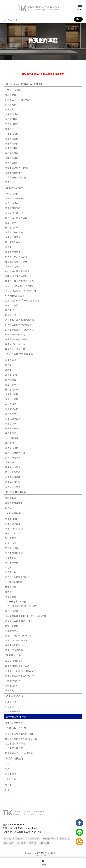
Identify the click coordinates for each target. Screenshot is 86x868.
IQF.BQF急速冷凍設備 (16, 602)
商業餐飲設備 (12, 158)
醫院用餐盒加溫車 (14, 503)
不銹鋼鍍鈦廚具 (13, 686)
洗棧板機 (10, 443)
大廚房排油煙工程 (14, 213)
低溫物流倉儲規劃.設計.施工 (19, 621)
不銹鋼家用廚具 (13, 681)
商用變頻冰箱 (12, 631)
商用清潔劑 (11, 424)
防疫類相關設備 (15, 758)
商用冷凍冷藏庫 (13, 524)
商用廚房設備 (12, 143)
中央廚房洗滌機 (13, 428)
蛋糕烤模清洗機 (13, 458)
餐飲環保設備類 (15, 188)
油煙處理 (10, 310)
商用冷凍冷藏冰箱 (14, 529)
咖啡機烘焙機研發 (16, 717)
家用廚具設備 (13, 655)
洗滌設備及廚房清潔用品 (20, 354)
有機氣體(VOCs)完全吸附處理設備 (22, 301)
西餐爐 (8, 508)
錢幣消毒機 (11, 774)
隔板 (7, 764)
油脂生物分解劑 (13, 252)
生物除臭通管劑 (13, 237)
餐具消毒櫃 (11, 433)
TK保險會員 (33, 839)
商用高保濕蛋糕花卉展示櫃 (18, 636)
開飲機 (8, 785)
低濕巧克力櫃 (12, 626)
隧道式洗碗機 (12, 399)
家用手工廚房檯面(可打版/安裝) (21, 671)
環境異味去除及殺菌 (15, 349)
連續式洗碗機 (12, 409)
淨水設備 (11, 779)
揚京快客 (40, 853)
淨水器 (8, 790)
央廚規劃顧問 (12, 105)
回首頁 (43, 862)
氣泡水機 (10, 707)
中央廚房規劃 (12, 124)
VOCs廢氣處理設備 (15, 296)
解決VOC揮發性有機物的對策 (20, 281)
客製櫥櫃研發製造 (14, 661)
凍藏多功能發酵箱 (14, 645)
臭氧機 (8, 247)
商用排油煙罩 (12, 305)
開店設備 (10, 182)
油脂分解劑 (11, 223)
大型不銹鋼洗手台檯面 (16, 744)
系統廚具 (10, 690)
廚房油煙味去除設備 (15, 344)
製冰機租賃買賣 (13, 711)
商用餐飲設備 (12, 139)
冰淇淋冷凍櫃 (12, 563)
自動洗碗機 (11, 404)
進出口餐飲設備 (15, 696)
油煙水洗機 (11, 315)
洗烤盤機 (10, 462)
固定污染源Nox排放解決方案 (19, 286)
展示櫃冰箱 (11, 533)
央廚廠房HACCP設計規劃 (18, 100)
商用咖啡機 (11, 702)
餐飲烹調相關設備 (16, 492)
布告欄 (33, 843)
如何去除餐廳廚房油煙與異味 (20, 330)
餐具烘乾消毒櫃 (13, 487)
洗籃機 (8, 365)
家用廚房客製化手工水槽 (17, 666)
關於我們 (19, 839)
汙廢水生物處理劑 (14, 232)
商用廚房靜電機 (13, 208)
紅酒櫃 (8, 592)
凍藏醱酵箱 (11, 558)
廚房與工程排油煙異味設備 (18, 325)
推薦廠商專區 (49, 839)
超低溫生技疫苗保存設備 (17, 577)
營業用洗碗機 (12, 394)
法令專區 (21, 843)
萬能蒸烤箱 (11, 498)
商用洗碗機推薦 (13, 419)
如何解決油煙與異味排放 (17, 271)
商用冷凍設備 (12, 519)
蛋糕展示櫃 (11, 543)
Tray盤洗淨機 (12, 438)
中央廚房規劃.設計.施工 (17, 178)
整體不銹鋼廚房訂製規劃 (17, 168)
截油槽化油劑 (12, 228)
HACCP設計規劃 (13, 90)
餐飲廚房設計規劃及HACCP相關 (24, 84)
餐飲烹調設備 (12, 153)
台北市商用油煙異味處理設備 (20, 320)
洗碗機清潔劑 (12, 375)
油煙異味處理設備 (14, 198)
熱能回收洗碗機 (13, 472)
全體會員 (64, 839)
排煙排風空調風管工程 (16, 218)
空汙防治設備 (12, 203)
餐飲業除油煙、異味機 (16, 262)
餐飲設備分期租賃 (14, 173)
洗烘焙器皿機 (12, 448)
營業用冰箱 (11, 572)
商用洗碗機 (11, 360)
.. (60, 853)
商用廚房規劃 (12, 148)
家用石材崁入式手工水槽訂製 (20, 676)
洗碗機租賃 (11, 380)
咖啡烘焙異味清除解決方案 (18, 276)
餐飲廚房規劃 (12, 119)
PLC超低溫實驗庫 (14, 582)
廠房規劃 (10, 109)
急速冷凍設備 (12, 548)
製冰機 (8, 567)
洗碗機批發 (11, 414)
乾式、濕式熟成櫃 (14, 611)
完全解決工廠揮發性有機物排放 (21, 291)
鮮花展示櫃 (11, 538)
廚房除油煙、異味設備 (16, 257)
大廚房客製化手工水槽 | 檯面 (19, 734)
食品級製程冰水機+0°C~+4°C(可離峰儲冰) (26, 616)
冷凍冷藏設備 (13, 513)
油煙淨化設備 (12, 194)
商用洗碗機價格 (13, 477)
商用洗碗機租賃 (13, 482)
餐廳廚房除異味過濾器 (16, 339)
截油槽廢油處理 (13, 242)
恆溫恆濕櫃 (11, 587)
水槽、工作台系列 (16, 728)
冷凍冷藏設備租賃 (14, 553)
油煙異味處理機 (13, 266)
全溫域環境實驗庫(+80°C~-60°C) (22, 606)
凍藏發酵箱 (11, 597)
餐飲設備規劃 (12, 163)
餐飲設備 (10, 129)
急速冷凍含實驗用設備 (16, 640)
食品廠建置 (11, 95)
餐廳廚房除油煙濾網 (15, 335)
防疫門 (8, 769)
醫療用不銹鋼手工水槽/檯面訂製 (21, 739)
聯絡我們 (44, 843)
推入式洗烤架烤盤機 (15, 453)
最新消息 (9, 843)
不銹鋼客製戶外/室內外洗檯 (19, 753)
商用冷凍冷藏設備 (14, 650)
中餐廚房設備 (12, 134)
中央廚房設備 (12, 114)
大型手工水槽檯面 (14, 748)
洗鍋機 (8, 370)
